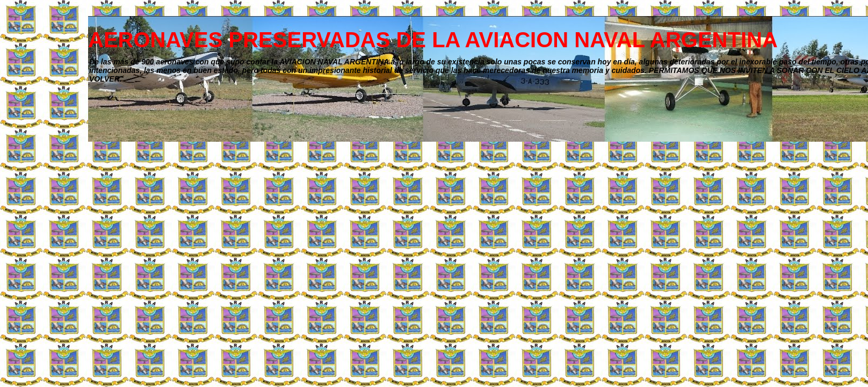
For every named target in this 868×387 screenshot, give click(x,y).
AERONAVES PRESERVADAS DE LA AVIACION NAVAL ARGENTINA (433, 40)
